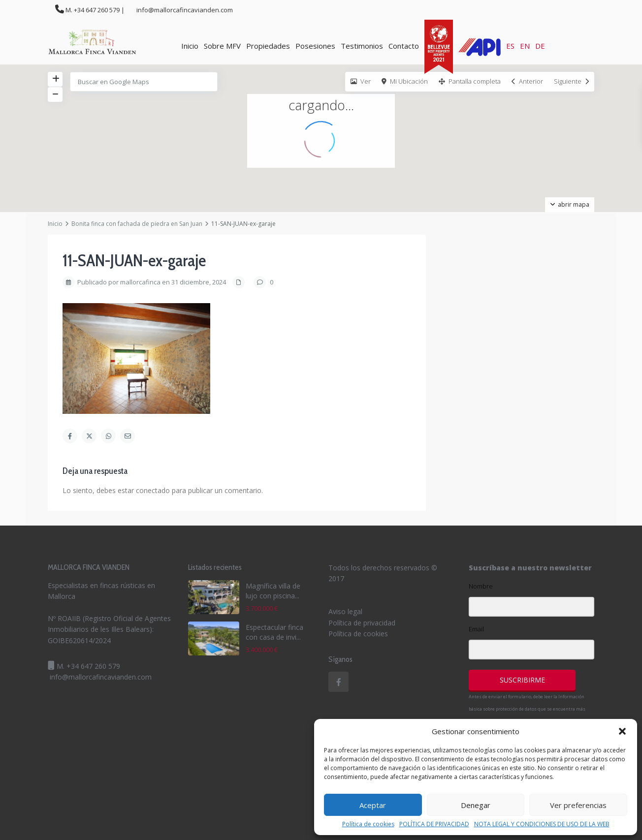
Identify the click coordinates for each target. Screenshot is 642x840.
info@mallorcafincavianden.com (101, 677)
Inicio (190, 46)
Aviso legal (345, 611)
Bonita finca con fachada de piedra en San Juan (137, 224)
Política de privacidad (362, 623)
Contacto (404, 46)
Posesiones (315, 46)
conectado (153, 490)
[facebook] (338, 682)
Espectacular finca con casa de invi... (274, 632)
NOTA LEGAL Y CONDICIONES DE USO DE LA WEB (542, 824)
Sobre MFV (222, 46)
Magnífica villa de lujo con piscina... (273, 591)
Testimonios (362, 46)
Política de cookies (368, 824)
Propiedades (268, 46)
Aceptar (373, 805)
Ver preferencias (578, 805)
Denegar (476, 805)
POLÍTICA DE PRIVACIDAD (434, 824)
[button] (622, 731)
